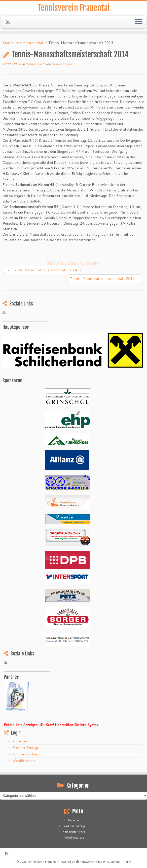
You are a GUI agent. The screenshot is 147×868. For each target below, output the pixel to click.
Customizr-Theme (119, 862)
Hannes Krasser (62, 64)
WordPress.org (24, 761)
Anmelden (20, 741)
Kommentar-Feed (26, 754)
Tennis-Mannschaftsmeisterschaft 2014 (42, 270)
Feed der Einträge (26, 748)
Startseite (11, 43)
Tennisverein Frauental (73, 8)
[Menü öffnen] (139, 22)
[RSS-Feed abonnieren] (9, 22)
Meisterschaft (34, 43)
